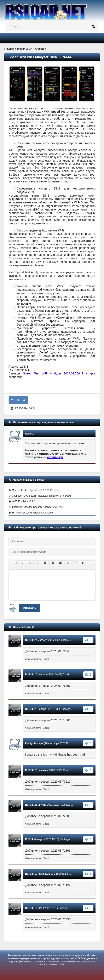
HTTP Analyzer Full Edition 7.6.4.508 (33, 513)
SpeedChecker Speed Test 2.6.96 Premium (36, 490)
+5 (18, 400)
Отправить (30, 608)
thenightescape (34, 743)
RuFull (29, 640)
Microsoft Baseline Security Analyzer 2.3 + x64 (38, 507)
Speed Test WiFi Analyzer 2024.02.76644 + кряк (59, 373)
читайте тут (55, 457)
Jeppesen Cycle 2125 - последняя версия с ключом (41, 496)
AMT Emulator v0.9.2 (24, 501)
